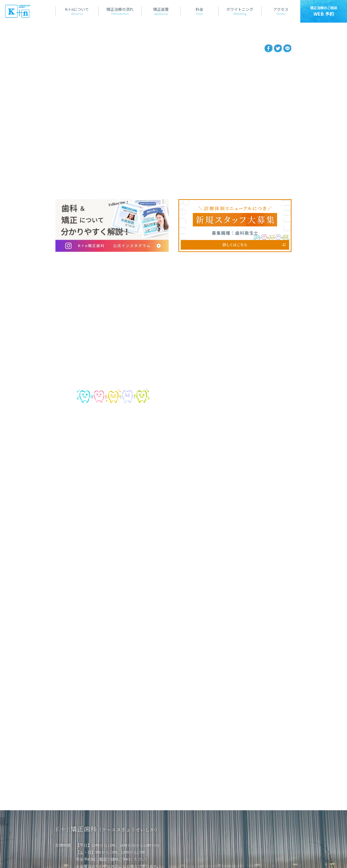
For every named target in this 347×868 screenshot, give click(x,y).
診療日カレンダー (95, 788)
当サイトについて (71, 850)
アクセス (132, 810)
